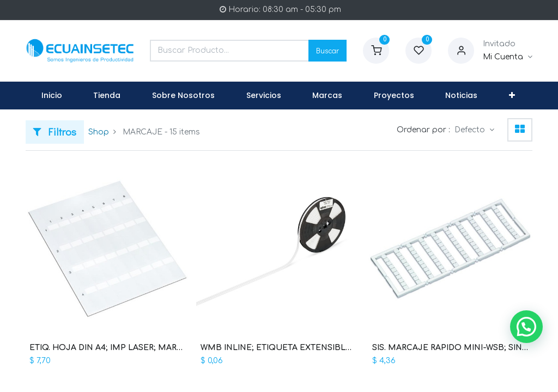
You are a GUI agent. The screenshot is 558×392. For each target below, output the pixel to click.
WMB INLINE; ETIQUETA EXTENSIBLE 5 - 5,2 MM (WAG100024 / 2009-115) (279, 348)
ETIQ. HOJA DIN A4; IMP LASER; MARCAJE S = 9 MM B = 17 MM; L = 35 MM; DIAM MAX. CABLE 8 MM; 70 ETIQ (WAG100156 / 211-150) (108, 348)
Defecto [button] (471, 130)
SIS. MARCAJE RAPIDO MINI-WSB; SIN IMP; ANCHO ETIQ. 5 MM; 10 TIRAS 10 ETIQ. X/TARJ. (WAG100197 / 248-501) (450, 348)
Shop (99, 132)
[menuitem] (52, 96)
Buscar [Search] (327, 50)
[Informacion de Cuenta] (508, 57)
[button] (512, 96)
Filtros (55, 131)
